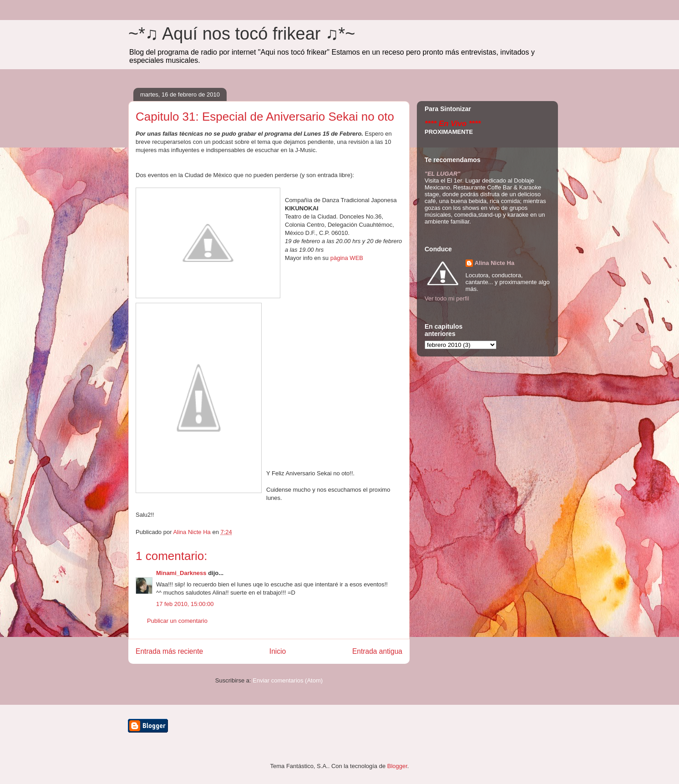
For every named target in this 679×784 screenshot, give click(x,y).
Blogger (397, 766)
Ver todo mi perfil (447, 298)
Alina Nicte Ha (494, 263)
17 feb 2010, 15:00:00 (185, 604)
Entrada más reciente (169, 651)
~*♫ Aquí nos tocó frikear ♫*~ (242, 34)
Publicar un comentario (177, 621)
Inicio (278, 651)
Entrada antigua (377, 651)
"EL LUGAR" (443, 174)
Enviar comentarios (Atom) (288, 680)
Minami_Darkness (181, 573)
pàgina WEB (347, 258)
